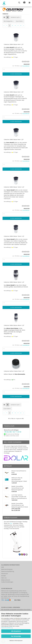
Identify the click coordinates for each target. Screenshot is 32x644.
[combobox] (15, 17)
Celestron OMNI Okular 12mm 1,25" (14, 187)
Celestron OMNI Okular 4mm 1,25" (14, 44)
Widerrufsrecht (6, 580)
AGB (2, 567)
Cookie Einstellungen (7, 582)
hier (11, 523)
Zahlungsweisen (14, 593)
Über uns (4, 578)
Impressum (5, 574)
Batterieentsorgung (7, 569)
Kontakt (3, 576)
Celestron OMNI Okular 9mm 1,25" (14, 139)
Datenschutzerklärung (7, 628)
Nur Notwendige (16, 636)
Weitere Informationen (16, 641)
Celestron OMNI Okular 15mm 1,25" (14, 236)
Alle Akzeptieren (16, 631)
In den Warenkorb (16, 74)
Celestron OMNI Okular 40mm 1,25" (14, 325)
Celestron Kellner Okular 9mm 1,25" (14, 371)
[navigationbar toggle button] (29, 3)
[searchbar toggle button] (19, 3)
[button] (4, 17)
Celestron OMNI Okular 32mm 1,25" (14, 282)
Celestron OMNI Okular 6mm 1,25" (14, 92)
